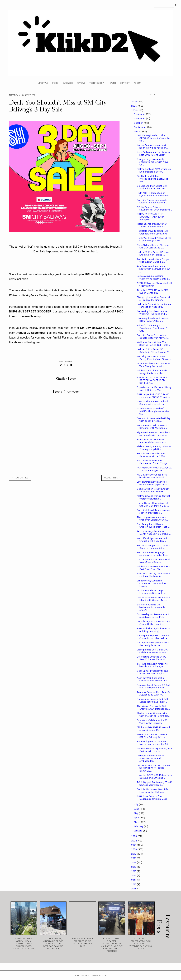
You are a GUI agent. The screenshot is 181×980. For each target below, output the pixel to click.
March (137, 822)
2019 (134, 854)
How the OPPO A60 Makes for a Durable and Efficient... (154, 776)
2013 (134, 880)
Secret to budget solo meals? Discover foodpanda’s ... (153, 547)
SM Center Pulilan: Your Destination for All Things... (153, 462)
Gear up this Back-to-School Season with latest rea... (152, 403)
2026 (134, 102)
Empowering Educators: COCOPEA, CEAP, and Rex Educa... (152, 583)
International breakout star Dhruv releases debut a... (152, 225)
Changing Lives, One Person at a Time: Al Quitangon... (153, 299)
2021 (134, 845)
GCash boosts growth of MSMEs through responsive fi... (153, 411)
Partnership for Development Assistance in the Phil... (153, 616)
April (137, 818)
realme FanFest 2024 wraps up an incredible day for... (154, 170)
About (137, 83)
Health (112, 83)
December (140, 114)
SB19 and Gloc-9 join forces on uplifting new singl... (154, 630)
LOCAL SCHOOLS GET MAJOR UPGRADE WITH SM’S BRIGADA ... (154, 768)
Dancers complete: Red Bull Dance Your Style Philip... (152, 700)
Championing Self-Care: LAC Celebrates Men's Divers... (153, 651)
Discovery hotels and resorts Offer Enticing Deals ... (153, 320)
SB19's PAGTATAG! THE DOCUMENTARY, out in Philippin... (150, 217)
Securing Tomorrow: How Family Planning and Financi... (154, 358)
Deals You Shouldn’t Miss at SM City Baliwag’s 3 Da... (154, 239)
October (139, 123)
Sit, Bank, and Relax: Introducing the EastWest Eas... (152, 179)
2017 (134, 862)
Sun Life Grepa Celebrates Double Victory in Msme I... (153, 337)
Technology (97, 83)
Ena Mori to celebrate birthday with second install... (154, 420)
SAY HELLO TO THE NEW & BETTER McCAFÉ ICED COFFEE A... (152, 380)
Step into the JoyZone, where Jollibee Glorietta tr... (153, 575)
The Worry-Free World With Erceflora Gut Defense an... (153, 707)
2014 (134, 876)
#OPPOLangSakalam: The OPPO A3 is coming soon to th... (153, 138)
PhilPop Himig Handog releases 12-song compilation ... (154, 448)
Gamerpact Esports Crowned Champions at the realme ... (154, 637)
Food (55, 83)
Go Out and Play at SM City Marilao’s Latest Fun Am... (152, 187)
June (137, 809)
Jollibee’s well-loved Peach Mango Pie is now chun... (152, 372)
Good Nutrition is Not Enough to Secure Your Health (153, 490)
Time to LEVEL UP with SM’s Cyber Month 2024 (153, 291)
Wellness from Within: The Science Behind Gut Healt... (153, 344)
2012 (134, 884)
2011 (134, 889)
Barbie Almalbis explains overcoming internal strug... (153, 277)
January (138, 831)
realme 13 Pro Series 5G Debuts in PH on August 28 (153, 351)
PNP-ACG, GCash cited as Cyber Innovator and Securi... (154, 194)
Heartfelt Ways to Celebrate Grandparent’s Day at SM (152, 232)
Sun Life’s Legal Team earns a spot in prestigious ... (153, 511)
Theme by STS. (99, 975)
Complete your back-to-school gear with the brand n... (154, 623)
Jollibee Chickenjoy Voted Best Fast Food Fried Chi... (154, 568)
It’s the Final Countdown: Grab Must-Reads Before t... (154, 561)
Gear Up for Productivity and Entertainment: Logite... (152, 672)
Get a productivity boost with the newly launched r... (153, 644)
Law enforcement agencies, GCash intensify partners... (153, 483)
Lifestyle (43, 83)
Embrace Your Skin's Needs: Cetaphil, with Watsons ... (152, 427)
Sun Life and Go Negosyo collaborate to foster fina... (153, 554)
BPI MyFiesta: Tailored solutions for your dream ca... (154, 209)
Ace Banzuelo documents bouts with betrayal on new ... (153, 269)
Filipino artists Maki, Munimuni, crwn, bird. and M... (154, 729)
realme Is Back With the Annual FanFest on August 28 (154, 306)
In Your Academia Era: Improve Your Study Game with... (153, 365)
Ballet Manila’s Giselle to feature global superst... (151, 441)
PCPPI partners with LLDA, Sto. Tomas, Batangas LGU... (154, 469)
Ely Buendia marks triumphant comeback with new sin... (154, 434)
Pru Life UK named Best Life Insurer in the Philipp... (153, 791)
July (136, 804)
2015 (134, 871)
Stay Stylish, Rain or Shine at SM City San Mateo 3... (153, 246)
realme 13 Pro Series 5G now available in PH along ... (153, 254)
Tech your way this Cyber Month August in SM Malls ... (154, 533)
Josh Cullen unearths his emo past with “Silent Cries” (153, 154)
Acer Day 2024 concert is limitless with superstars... (153, 679)
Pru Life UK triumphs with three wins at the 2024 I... (153, 455)
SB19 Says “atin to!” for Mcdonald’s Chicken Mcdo (152, 798)
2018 (134, 858)
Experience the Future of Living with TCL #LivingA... (154, 389)
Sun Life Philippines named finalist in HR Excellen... (152, 540)
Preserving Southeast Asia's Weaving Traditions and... (152, 313)
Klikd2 (78, 975)
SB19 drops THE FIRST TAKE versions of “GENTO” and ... (153, 396)
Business (68, 83)
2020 (134, 849)
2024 (134, 110)
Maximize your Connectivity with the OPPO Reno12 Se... (154, 715)
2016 (134, 867)
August (138, 132)
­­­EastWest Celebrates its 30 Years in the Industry (152, 722)
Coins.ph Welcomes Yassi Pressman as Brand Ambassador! (151, 758)
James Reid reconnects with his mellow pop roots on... (153, 147)
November (140, 118)
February (139, 826)
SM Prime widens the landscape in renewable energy (151, 607)
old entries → (112, 478)
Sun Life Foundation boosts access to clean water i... (152, 201)
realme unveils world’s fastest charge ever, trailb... (153, 497)
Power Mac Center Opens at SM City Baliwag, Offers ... (152, 736)
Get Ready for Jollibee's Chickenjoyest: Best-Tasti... (153, 526)
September (140, 127)
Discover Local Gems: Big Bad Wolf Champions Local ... (153, 686)
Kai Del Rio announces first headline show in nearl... (152, 476)
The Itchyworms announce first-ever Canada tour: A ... (153, 519)
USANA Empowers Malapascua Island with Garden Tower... (154, 599)
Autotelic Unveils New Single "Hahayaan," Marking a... (153, 261)
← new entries (20, 478)
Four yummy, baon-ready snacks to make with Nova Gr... (153, 162)
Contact (125, 83)
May (136, 813)
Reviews (81, 83)
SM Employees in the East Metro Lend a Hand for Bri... (153, 743)
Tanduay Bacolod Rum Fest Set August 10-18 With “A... (154, 694)
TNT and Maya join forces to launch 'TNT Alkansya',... (152, 665)
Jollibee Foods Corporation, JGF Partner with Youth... (154, 750)
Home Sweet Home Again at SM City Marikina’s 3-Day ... (153, 504)
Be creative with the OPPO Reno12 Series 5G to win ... (153, 658)
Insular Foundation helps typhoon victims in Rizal (151, 592)
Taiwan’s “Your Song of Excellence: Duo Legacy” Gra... (152, 328)
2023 (134, 836)
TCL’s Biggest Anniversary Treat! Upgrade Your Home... (154, 784)
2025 (134, 106)
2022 (134, 841)
